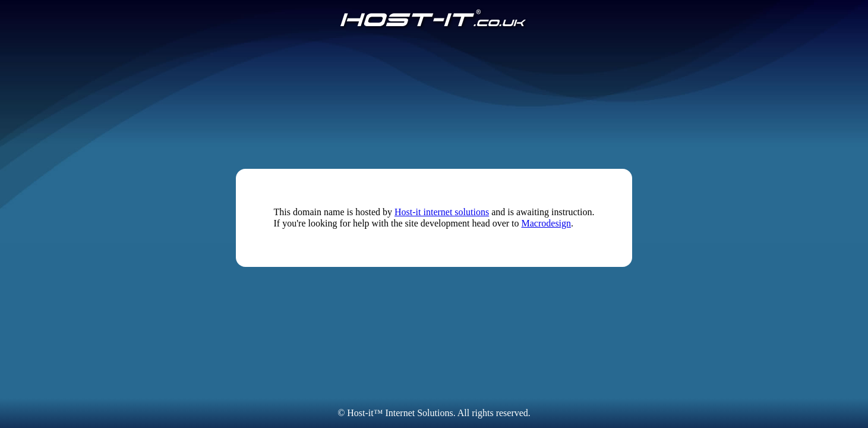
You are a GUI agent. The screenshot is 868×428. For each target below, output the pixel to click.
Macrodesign (547, 223)
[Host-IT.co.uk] (434, 19)
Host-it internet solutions (442, 212)
